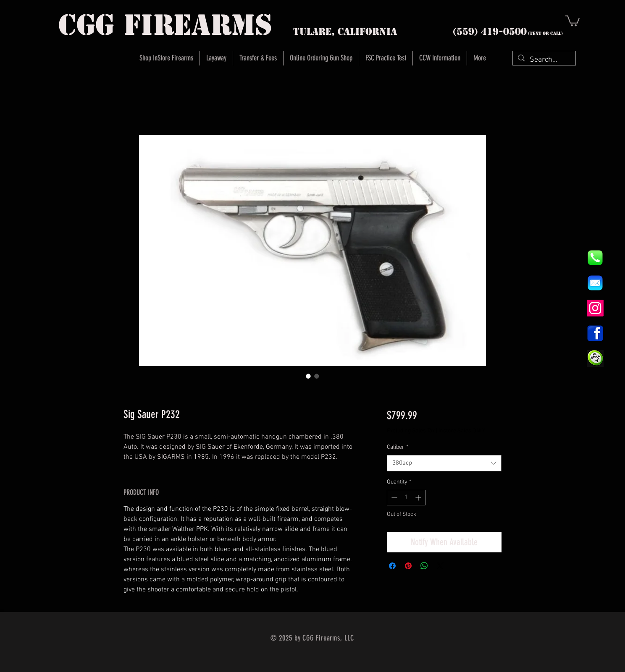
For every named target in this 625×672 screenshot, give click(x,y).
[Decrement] (393, 498)
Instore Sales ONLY (462, 431)
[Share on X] (440, 566)
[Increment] (419, 498)
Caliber (398, 447)
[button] (572, 20)
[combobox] (444, 463)
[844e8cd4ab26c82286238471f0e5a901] (595, 258)
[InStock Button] (595, 358)
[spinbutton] (406, 498)
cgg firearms (165, 25)
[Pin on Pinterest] (408, 566)
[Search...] (544, 60)
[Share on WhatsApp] (424, 566)
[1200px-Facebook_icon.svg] (595, 333)
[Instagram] (595, 308)
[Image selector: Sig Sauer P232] (308, 376)
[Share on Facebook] (392, 566)
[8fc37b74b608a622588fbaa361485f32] (595, 283)
